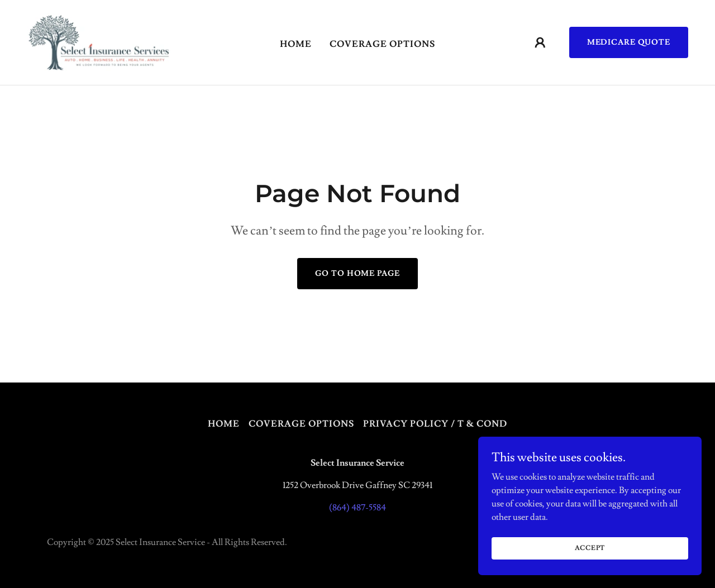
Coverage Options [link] (382, 44)
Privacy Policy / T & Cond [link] (435, 424)
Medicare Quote (629, 42)
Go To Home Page (357, 274)
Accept (590, 571)
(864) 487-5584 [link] (357, 508)
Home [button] (224, 424)
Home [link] (296, 44)
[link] (99, 40)
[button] (540, 42)
